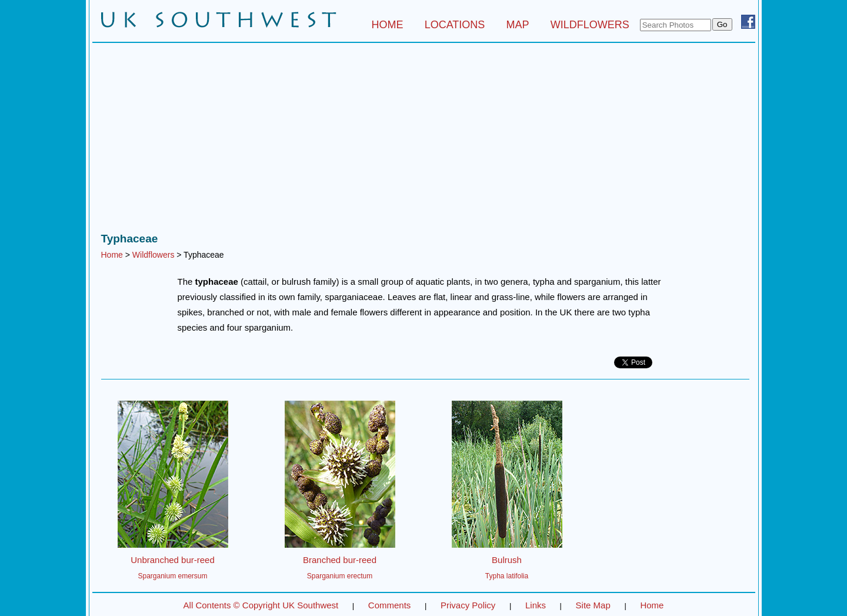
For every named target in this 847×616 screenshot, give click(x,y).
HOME (387, 25)
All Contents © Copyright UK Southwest (261, 605)
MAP (518, 25)
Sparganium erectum (340, 576)
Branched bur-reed (340, 560)
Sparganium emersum (172, 576)
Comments (390, 605)
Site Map (593, 605)
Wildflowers (154, 255)
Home (112, 255)
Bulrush (507, 560)
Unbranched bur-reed (173, 560)
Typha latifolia (507, 576)
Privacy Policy (468, 605)
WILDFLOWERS (590, 25)
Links (536, 605)
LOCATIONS (455, 25)
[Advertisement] (424, 141)
